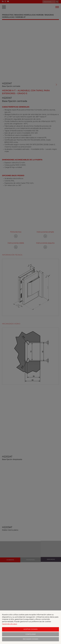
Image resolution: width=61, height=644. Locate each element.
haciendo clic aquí (9, 624)
